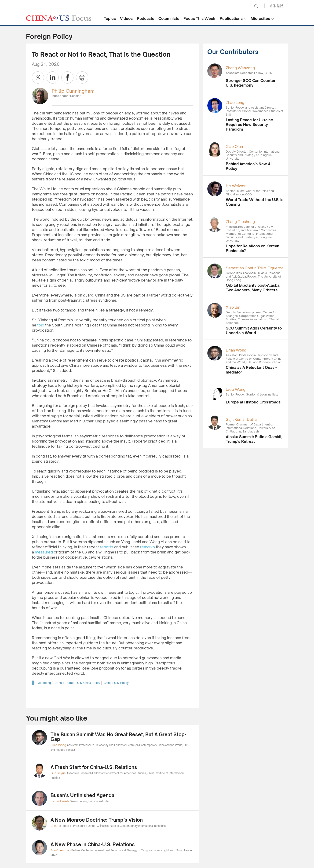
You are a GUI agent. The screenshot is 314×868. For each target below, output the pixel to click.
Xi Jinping (45, 683)
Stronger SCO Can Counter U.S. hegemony (251, 83)
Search (256, 6)
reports (107, 547)
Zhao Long (235, 103)
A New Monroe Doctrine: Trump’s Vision (97, 820)
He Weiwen (236, 186)
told (40, 325)
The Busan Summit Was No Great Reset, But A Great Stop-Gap (118, 737)
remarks (148, 547)
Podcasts (146, 18)
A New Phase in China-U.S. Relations (93, 844)
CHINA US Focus (59, 18)
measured (44, 552)
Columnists (169, 18)
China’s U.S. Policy (116, 683)
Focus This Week (199, 18)
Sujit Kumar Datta (241, 419)
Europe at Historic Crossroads (253, 402)
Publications (231, 18)
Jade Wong (236, 389)
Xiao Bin (233, 307)
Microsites (260, 18)
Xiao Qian (234, 146)
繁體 (280, 6)
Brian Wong (236, 350)
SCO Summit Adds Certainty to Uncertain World (254, 330)
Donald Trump (64, 683)
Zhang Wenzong (240, 68)
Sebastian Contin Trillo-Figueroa (255, 268)
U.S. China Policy (89, 683)
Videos (126, 18)
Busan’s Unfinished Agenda (82, 795)
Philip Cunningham (73, 91)
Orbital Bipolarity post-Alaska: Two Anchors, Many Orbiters (253, 288)
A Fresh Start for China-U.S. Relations (94, 767)
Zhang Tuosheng (240, 222)
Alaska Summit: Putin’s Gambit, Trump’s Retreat (254, 439)
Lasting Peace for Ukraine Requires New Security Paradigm (249, 125)
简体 (273, 6)
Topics (110, 18)
